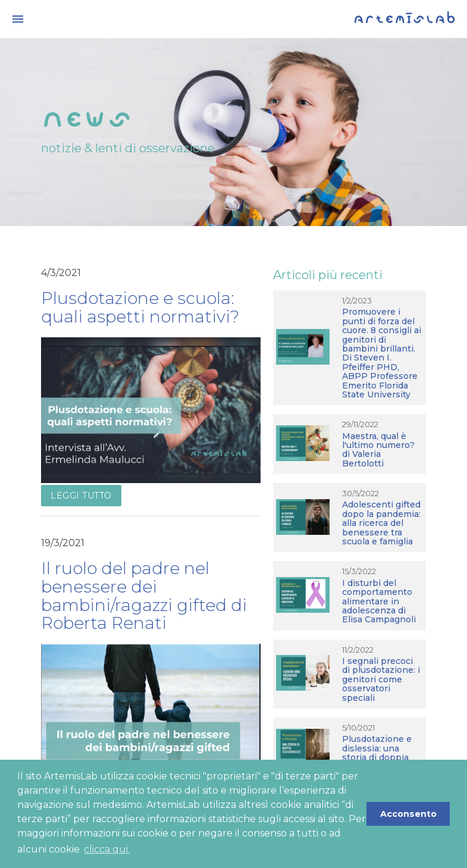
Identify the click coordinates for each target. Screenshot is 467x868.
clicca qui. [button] (107, 849)
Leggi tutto (81, 496)
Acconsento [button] (408, 814)
